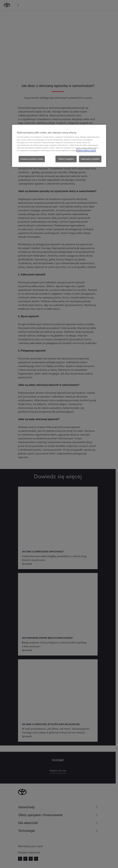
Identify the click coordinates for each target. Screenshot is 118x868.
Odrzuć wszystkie (66, 159)
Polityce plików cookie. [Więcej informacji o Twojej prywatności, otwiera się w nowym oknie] (86, 150)
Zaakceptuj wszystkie (90, 159)
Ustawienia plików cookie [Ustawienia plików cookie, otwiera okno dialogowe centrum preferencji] (32, 159)
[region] (59, 146)
